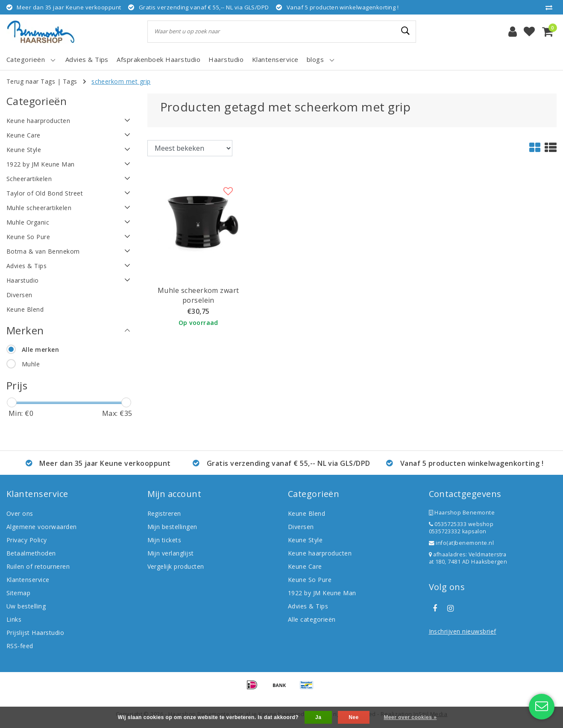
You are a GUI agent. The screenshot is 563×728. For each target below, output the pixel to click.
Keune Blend (306, 513)
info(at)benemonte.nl (462, 543)
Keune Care (305, 566)
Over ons (20, 513)
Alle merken (40, 349)
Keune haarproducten (320, 553)
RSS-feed (20, 646)
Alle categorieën (312, 619)
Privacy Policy (27, 540)
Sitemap (18, 593)
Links (14, 619)
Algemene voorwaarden (42, 527)
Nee (353, 717)
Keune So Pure (310, 580)
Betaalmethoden (31, 553)
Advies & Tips (308, 606)
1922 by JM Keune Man (322, 593)
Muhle (31, 364)
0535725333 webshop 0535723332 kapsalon (461, 528)
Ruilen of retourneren (38, 566)
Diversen (301, 527)
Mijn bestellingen (172, 527)
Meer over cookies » (410, 717)
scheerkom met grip (121, 81)
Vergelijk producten (176, 566)
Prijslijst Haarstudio (35, 633)
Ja (318, 717)
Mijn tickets (164, 540)
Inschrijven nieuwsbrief (463, 631)
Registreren (164, 513)
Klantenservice (28, 580)
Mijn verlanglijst (171, 553)
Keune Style (305, 540)
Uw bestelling (26, 606)
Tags (70, 81)
